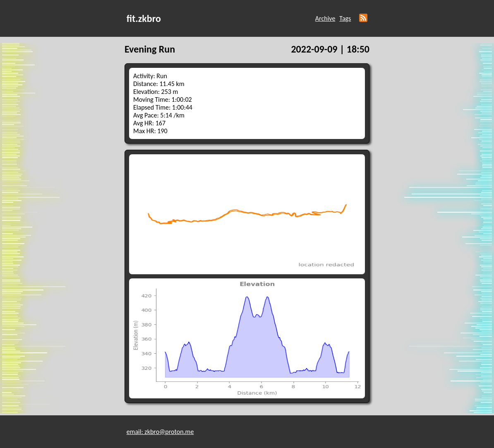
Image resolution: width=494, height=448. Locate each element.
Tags (345, 18)
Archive (325, 18)
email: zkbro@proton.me (160, 432)
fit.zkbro (144, 18)
